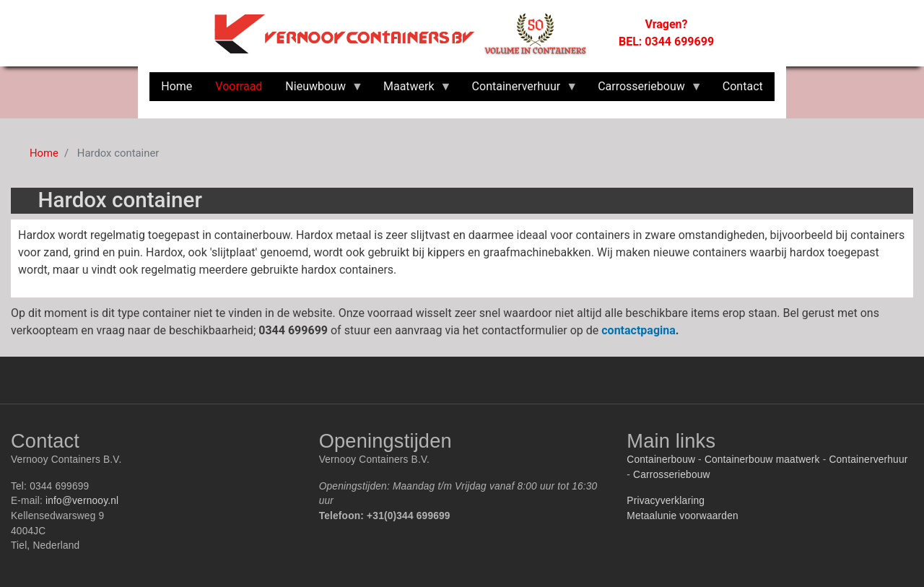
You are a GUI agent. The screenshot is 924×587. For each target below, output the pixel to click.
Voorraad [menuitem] (239, 86)
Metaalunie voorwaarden (682, 516)
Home (44, 153)
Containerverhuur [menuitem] (519, 90)
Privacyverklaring (666, 501)
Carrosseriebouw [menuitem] (644, 90)
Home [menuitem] (176, 86)
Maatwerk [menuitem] (412, 90)
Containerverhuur (868, 460)
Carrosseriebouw (672, 475)
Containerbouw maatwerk (762, 460)
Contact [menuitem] (743, 86)
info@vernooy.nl (82, 501)
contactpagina (638, 330)
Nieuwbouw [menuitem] (318, 90)
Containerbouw (661, 460)
